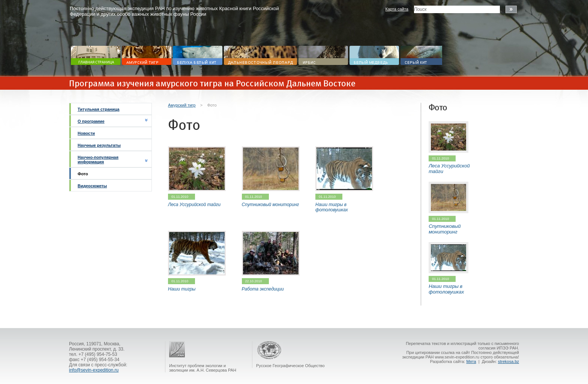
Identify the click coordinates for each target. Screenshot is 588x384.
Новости (86, 133)
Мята (471, 361)
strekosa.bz (508, 361)
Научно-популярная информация (98, 160)
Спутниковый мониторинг (271, 205)
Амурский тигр (182, 105)
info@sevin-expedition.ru (94, 370)
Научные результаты (99, 145)
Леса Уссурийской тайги (194, 205)
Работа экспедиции (263, 289)
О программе (91, 121)
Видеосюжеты (92, 186)
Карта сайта (397, 9)
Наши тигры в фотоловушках (332, 207)
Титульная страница (98, 109)
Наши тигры (182, 289)
